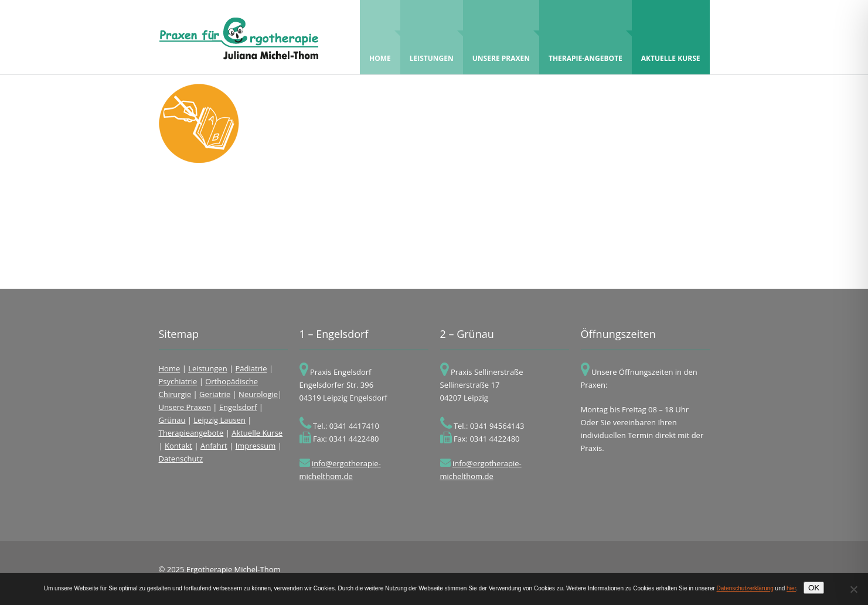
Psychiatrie (178, 381)
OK (814, 588)
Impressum (256, 446)
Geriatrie (215, 394)
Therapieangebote (191, 433)
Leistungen (432, 45)
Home (383, 45)
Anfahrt (214, 446)
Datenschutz (181, 459)
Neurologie (258, 394)
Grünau (172, 420)
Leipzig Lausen (219, 420)
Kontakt (178, 446)
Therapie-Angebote (586, 45)
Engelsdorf (238, 407)
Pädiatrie (251, 368)
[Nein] (853, 589)
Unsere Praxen (501, 45)
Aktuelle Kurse (671, 45)
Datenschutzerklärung (745, 588)
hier (791, 588)
